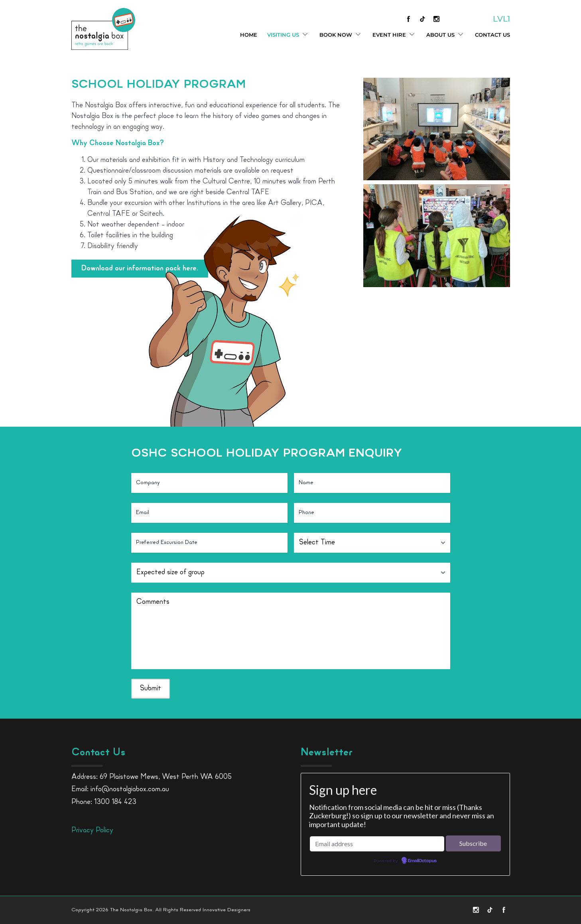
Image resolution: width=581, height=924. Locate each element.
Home (249, 35)
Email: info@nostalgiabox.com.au (120, 789)
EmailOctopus (422, 861)
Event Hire (394, 35)
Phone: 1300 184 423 (104, 802)
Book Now (341, 35)
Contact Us (492, 35)
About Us (446, 35)
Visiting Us (288, 35)
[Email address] (377, 844)
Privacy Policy (92, 830)
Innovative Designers (226, 910)
